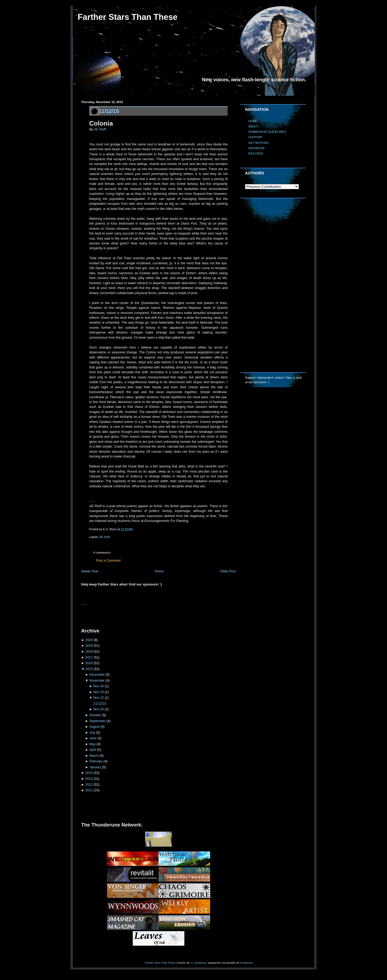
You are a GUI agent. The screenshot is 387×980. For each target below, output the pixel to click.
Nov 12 (98, 698)
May (92, 744)
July (92, 733)
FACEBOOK (257, 148)
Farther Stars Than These (128, 17)
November (97, 681)
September (97, 721)
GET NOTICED (259, 143)
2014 (89, 773)
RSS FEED (256, 153)
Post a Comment (108, 561)
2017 (89, 657)
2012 (89, 785)
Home (159, 571)
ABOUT (253, 126)
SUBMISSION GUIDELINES (267, 132)
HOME (253, 121)
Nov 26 (98, 686)
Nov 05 (98, 709)
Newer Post (90, 571)
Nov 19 (98, 692)
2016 (89, 663)
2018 (89, 652)
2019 (89, 646)
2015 (89, 669)
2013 (89, 779)
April (93, 750)
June (93, 738)
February (96, 761)
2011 (89, 790)
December (97, 675)
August (94, 727)
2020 (89, 640)
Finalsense (246, 963)
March (94, 756)
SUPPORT (255, 137)
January (95, 767)
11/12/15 (109, 111)
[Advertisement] (144, 615)
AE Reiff (100, 129)
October (95, 715)
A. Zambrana (198, 963)
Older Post (228, 571)
